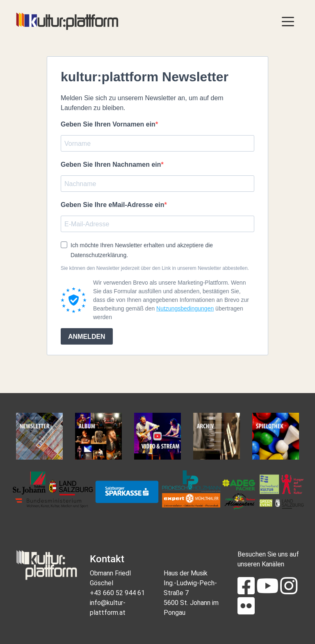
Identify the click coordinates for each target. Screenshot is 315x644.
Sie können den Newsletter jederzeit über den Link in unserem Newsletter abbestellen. (155, 268)
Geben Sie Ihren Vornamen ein (108, 124)
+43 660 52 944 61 (117, 593)
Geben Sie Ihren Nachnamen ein (111, 164)
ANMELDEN (87, 337)
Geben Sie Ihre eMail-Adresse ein (113, 205)
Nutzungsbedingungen (185, 308)
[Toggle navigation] (288, 21)
